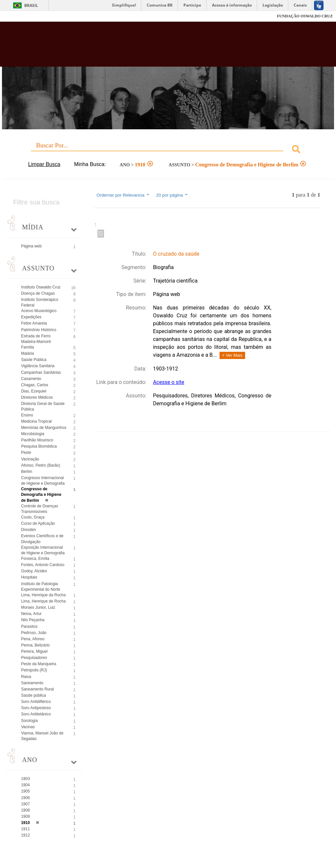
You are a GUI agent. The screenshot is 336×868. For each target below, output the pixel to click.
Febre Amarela (34, 323)
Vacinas (28, 727)
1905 (25, 791)
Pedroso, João (34, 633)
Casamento (31, 379)
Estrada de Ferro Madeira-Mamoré (36, 339)
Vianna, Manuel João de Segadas (42, 736)
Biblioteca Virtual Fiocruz (144, 47)
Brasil (31, 5)
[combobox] (168, 150)
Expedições (31, 317)
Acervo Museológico (39, 311)
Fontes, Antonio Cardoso (43, 565)
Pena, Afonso (33, 639)
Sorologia (29, 721)
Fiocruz (20, 16)
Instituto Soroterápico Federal (40, 302)
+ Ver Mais (232, 355)
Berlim (27, 472)
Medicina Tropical (36, 421)
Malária (27, 353)
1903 (25, 779)
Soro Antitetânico (36, 714)
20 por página (172, 195)
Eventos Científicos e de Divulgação (42, 539)
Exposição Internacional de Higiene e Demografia (43, 550)
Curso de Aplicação (38, 523)
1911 (25, 829)
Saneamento (32, 683)
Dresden (28, 530)
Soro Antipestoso (36, 708)
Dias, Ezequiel (34, 391)
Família (27, 347)
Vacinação (30, 459)
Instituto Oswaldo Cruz (41, 287)
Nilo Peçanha (33, 620)
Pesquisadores (34, 658)
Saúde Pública (34, 360)
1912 (25, 835)
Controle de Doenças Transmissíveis (40, 509)
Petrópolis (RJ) (34, 670)
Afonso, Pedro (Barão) (41, 465)
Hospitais (29, 577)
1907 (25, 804)
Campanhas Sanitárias (41, 372)
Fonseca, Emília (35, 559)
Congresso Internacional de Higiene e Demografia (43, 481)
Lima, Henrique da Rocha (43, 595)
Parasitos (29, 626)
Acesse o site (168, 382)
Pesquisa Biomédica (39, 446)
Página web (31, 246)
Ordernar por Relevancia (123, 195)
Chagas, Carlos (35, 385)
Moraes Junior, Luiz (38, 607)
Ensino (27, 415)
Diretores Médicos (37, 397)
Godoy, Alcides (34, 571)
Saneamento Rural (37, 689)
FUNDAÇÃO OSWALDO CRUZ (305, 16)
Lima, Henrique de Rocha (43, 601)
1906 (25, 798)
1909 (25, 816)
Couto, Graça (33, 517)
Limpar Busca (44, 164)
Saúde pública (33, 695)
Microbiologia (33, 434)
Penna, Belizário (35, 645)
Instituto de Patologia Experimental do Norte (41, 587)
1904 (25, 785)
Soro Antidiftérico (36, 702)
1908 (25, 810)
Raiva (26, 677)
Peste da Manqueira (39, 664)
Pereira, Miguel (34, 651)
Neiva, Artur (31, 614)
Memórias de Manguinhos (44, 428)
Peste (26, 453)
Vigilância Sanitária (38, 366)
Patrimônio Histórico (39, 330)
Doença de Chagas (38, 293)
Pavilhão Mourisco (37, 440)
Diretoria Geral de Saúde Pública (43, 406)
